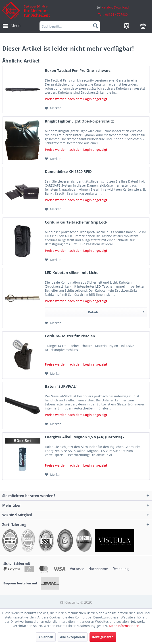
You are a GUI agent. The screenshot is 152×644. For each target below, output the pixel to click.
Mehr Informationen (124, 626)
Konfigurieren (103, 637)
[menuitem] (113, 11)
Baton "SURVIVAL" (61, 387)
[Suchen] (96, 26)
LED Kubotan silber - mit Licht (71, 273)
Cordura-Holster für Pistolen (70, 336)
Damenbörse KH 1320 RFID (68, 172)
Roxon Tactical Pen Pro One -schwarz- (78, 71)
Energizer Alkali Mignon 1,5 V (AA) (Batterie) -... (86, 437)
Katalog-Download (115, 7)
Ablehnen (46, 637)
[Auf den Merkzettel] (53, 108)
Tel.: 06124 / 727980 (113, 14)
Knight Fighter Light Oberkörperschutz (79, 121)
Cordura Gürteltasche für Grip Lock (76, 222)
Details (116, 311)
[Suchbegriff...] (70, 26)
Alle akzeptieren (73, 637)
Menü (12, 25)
